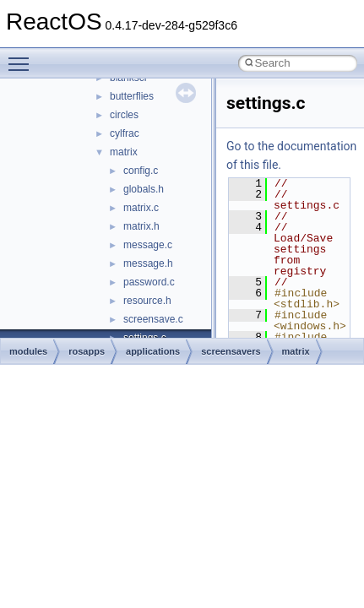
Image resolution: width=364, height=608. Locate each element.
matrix (124, 152)
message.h (148, 263)
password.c (149, 282)
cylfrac (125, 133)
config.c (141, 171)
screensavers (231, 351)
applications (153, 351)
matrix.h (141, 226)
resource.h (147, 301)
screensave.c (153, 319)
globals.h (144, 189)
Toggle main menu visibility (23, 57)
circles (124, 115)
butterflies (132, 96)
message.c (148, 245)
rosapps (87, 351)
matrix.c (141, 208)
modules (28, 351)
